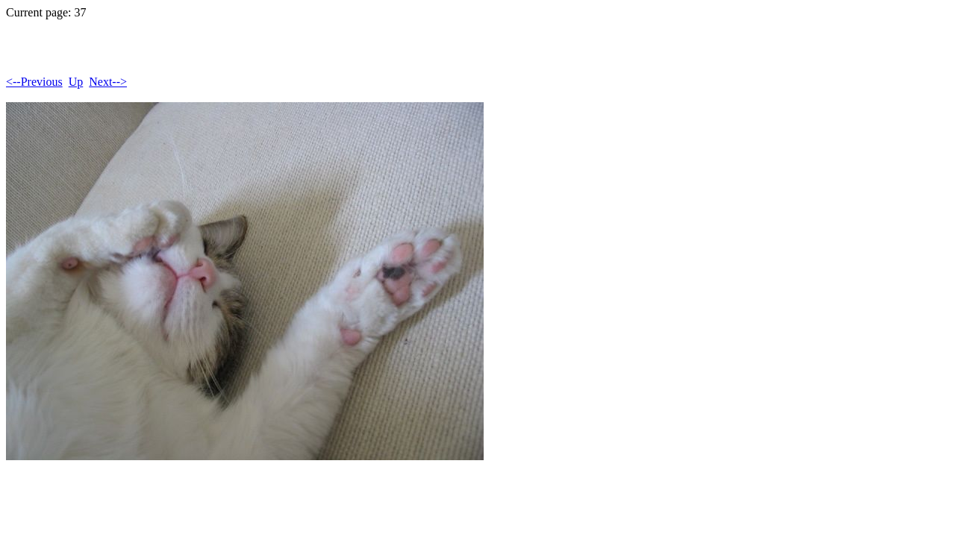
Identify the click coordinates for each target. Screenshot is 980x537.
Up (76, 82)
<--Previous (34, 82)
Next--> (108, 82)
